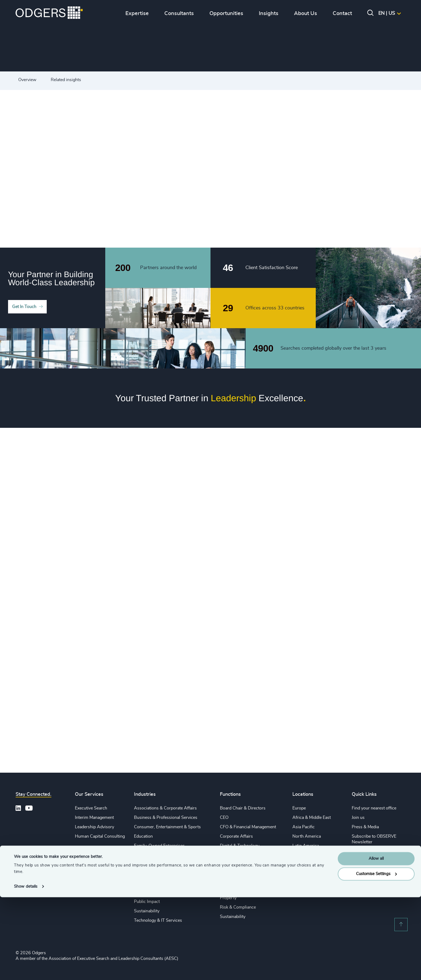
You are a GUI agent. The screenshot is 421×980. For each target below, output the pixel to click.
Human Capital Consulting (100, 836)
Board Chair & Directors (243, 808)
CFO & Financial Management (248, 827)
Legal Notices (365, 851)
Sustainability (147, 911)
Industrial (143, 883)
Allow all (376, 942)
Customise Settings (376, 957)
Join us (358, 818)
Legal (225, 870)
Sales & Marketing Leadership (248, 879)
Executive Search (91, 808)
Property (228, 898)
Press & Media (365, 827)
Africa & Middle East (312, 818)
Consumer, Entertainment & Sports (167, 827)
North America (307, 836)
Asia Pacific (304, 827)
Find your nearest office (374, 808)
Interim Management (94, 818)
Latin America (306, 846)
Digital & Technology (240, 846)
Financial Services (151, 855)
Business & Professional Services (166, 818)
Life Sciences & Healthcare (159, 874)
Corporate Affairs (236, 836)
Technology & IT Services (158, 920)
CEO (224, 818)
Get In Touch (24, 307)
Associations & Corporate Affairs (165, 808)
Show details (26, 969)
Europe (299, 808)
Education (143, 836)
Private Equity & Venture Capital (164, 864)
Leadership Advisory (95, 827)
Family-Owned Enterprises (159, 846)
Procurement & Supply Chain (247, 889)
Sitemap (360, 860)
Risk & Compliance (238, 907)
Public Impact (147, 902)
